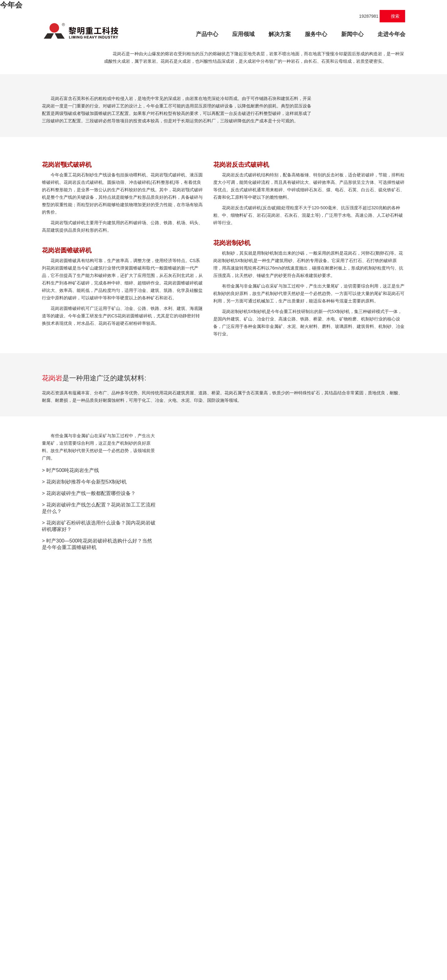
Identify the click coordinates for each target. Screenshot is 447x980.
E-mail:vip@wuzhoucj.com (305, 958)
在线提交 (216, 918)
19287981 (366, 16)
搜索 (393, 16)
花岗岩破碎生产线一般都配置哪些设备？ (91, 841)
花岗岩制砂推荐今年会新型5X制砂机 (87, 829)
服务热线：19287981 (253, 958)
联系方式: (190, 819)
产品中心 (210, 33)
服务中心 (316, 34)
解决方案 (280, 34)
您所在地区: (188, 782)
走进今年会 (391, 34)
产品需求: (190, 856)
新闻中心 (352, 34)
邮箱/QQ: (191, 837)
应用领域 (243, 34)
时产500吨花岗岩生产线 (73, 818)
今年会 (11, 5)
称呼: (195, 800)
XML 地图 (223, 974)
